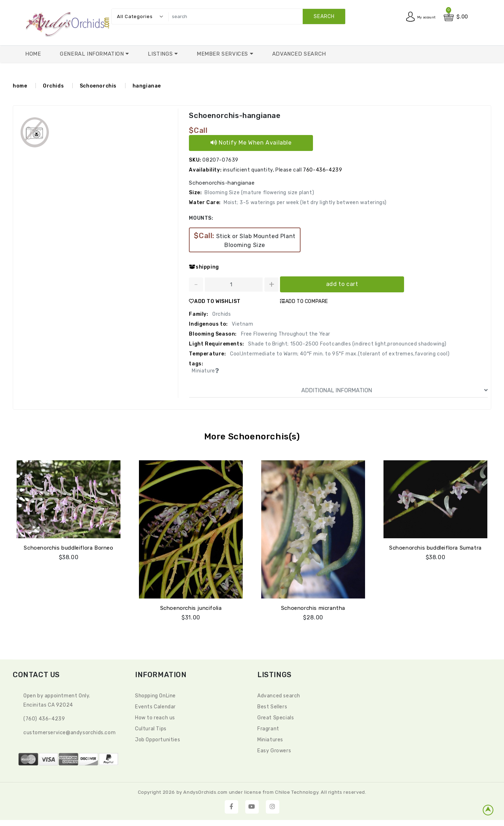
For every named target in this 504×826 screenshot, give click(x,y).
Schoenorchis (98, 86)
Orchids (53, 86)
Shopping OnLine (155, 695)
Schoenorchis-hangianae (234, 116)
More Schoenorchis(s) (252, 436)
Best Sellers (272, 706)
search (324, 16)
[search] (255, 16)
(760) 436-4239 (44, 718)
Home (33, 54)
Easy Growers (274, 750)
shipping (204, 267)
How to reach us (155, 717)
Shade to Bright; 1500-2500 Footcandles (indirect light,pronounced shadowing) (347, 344)
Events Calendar (155, 706)
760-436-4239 (323, 170)
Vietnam (242, 324)
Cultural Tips (151, 728)
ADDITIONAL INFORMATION (394, 390)
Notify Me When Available (251, 143)
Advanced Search (299, 54)
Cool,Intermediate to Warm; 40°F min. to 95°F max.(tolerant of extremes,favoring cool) (339, 354)
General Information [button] (93, 54)
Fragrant (268, 728)
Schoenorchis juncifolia (191, 607)
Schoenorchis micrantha (313, 607)
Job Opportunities (158, 739)
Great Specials (276, 717)
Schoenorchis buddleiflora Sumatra (435, 547)
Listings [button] (161, 54)
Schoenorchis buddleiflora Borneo (68, 547)
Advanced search (279, 695)
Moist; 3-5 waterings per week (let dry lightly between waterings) (305, 203)
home (20, 86)
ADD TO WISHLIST (215, 301)
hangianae (147, 86)
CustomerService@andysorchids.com (69, 732)
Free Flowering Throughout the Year (285, 334)
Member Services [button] (223, 54)
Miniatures (270, 739)
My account (421, 17)
